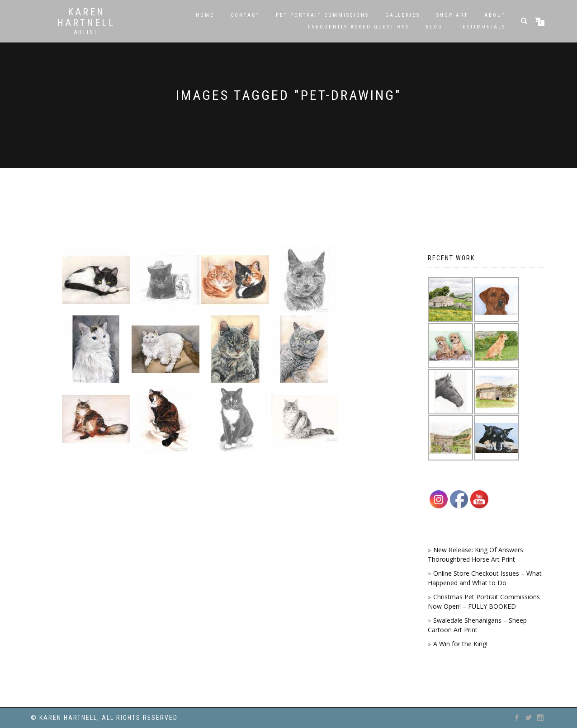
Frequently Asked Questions (359, 27)
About (495, 15)
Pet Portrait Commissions (322, 15)
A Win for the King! (460, 644)
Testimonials (482, 27)
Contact (245, 15)
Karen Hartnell (86, 18)
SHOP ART (452, 15)
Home (205, 15)
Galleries (403, 15)
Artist (86, 32)
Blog (434, 27)
